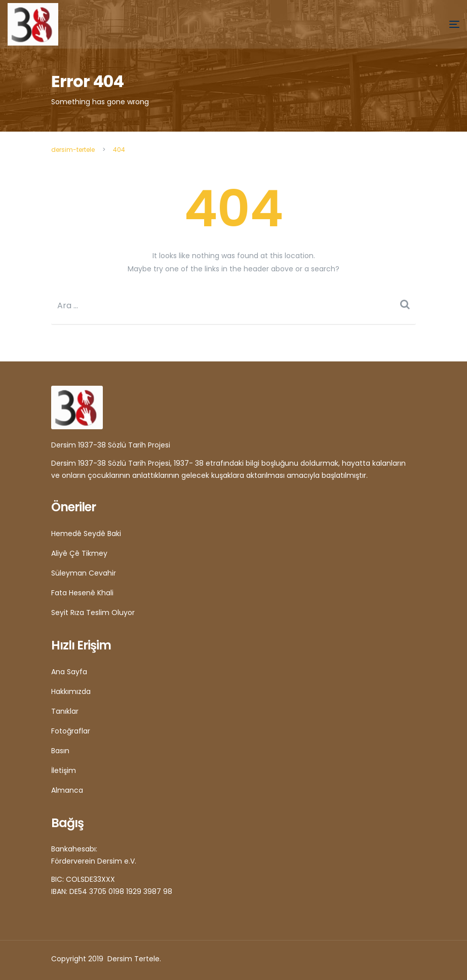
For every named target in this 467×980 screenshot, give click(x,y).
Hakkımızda (71, 691)
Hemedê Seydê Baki (86, 534)
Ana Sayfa (69, 672)
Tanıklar (65, 711)
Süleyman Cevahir (84, 573)
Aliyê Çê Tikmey (79, 553)
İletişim (64, 770)
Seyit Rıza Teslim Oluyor (93, 612)
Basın (60, 751)
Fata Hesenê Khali (82, 593)
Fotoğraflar (71, 731)
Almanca (67, 790)
